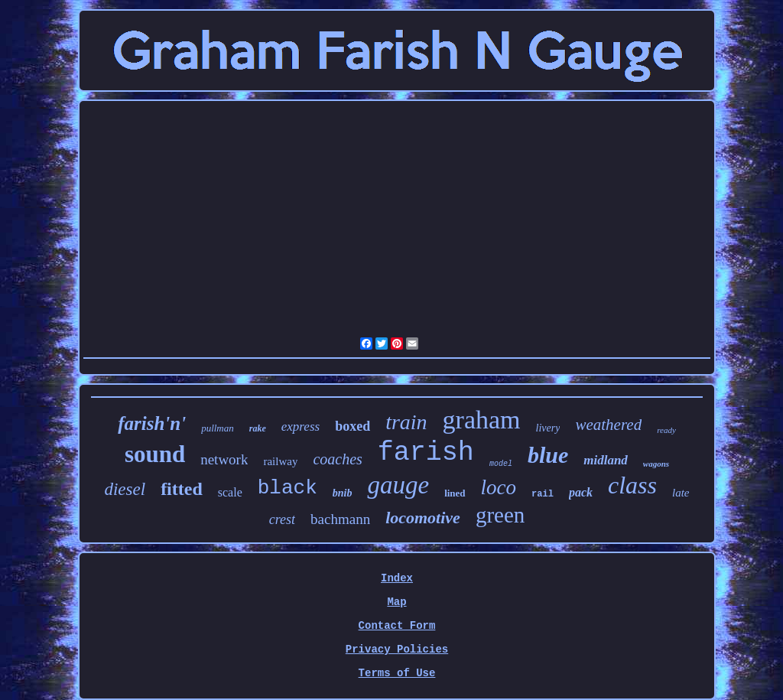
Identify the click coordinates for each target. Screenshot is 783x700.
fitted (182, 489)
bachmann (340, 519)
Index (397, 578)
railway (280, 461)
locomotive (423, 518)
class (632, 485)
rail (543, 494)
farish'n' (152, 423)
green (500, 515)
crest (282, 519)
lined (455, 493)
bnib (343, 493)
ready (666, 430)
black (288, 488)
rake (258, 428)
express (301, 427)
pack (581, 492)
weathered (608, 425)
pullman (218, 428)
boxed (353, 426)
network (224, 459)
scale (230, 492)
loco (499, 487)
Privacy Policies (397, 650)
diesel (125, 489)
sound (155, 454)
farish (426, 453)
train (406, 422)
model (501, 464)
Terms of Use (397, 673)
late (681, 493)
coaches (337, 459)
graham (482, 420)
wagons (656, 464)
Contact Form (397, 626)
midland (606, 460)
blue (548, 455)
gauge (398, 485)
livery (548, 428)
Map (396, 602)
